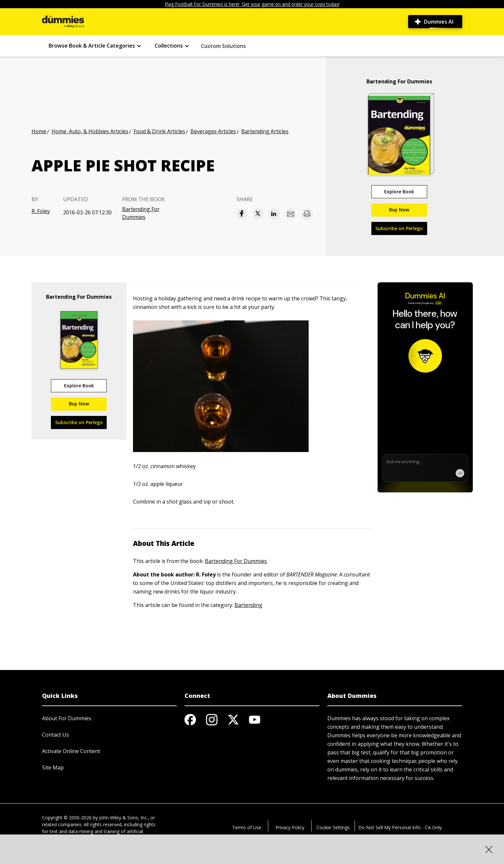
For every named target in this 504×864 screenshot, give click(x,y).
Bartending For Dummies (141, 213)
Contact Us (55, 735)
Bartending (248, 605)
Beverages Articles (213, 131)
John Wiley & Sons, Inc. (123, 818)
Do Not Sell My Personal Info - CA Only (400, 827)
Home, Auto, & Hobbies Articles (90, 131)
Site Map (53, 767)
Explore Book (399, 192)
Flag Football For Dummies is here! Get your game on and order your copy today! (252, 4)
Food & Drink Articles (159, 131)
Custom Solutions (223, 46)
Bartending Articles (265, 131)
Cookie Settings (333, 827)
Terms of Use (247, 827)
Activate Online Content (71, 751)
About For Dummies (67, 718)
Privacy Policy (290, 827)
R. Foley (41, 211)
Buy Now (399, 210)
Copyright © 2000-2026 (67, 818)
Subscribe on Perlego (399, 228)
